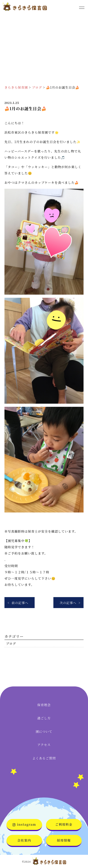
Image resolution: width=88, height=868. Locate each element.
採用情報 (64, 840)
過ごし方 (44, 718)
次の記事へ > (70, 603)
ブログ (11, 643)
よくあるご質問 (44, 758)
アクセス (44, 745)
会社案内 (24, 840)
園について (44, 731)
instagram (24, 824)
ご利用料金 (64, 824)
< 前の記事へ (18, 603)
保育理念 (44, 705)
